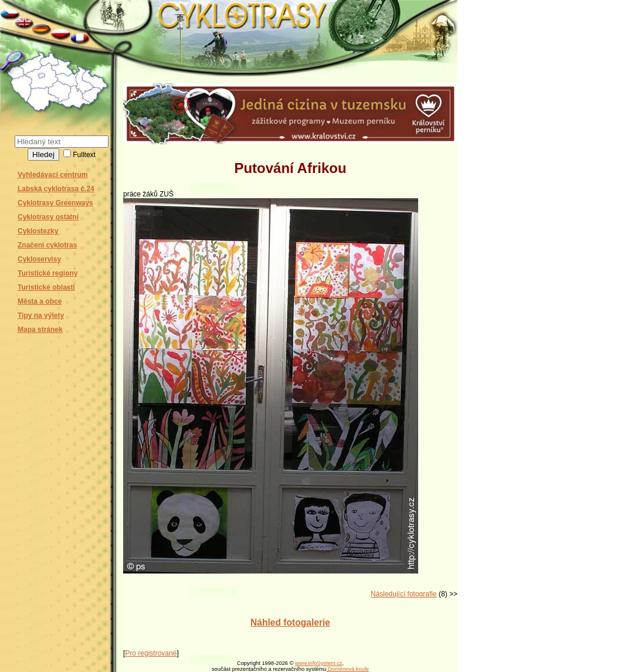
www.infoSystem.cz (318, 663)
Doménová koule (347, 669)
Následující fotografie (404, 594)
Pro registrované (151, 653)
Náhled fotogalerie (290, 622)
